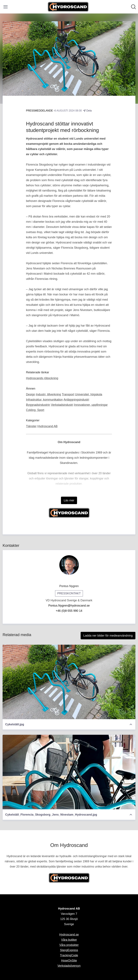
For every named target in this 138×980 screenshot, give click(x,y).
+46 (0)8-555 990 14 (69, 611)
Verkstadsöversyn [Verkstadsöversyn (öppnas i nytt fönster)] (69, 966)
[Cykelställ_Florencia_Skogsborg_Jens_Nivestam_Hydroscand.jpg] (69, 772)
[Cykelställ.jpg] (69, 682)
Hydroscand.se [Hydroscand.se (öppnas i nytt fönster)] (69, 935)
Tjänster (31, 426)
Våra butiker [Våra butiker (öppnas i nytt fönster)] (69, 940)
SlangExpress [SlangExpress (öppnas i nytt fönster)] (69, 950)
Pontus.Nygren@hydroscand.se (69, 606)
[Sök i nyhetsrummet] (133, 7)
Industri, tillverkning (48, 394)
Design (31, 394)
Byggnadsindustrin (38, 405)
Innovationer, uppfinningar (91, 405)
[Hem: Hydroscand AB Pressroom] (68, 7)
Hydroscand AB (47, 426)
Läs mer (69, 500)
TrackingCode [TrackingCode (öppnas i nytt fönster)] (69, 955)
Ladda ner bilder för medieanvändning (108, 636)
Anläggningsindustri (76, 400)
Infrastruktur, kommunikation (44, 400)
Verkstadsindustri (62, 405)
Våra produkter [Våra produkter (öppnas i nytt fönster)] (69, 945)
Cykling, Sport (35, 410)
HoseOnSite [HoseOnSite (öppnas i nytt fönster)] (69, 961)
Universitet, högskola (89, 394)
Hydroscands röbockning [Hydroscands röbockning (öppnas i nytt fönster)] (42, 378)
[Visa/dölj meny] (6, 7)
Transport (68, 394)
